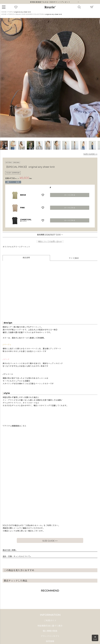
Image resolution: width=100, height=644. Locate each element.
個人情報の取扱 (50, 631)
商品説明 (26, 258)
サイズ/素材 (74, 258)
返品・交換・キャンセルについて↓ (17, 556)
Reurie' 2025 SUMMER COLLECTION (30, 14)
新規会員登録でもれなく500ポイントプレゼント (50, 2)
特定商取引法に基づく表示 (50, 626)
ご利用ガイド (50, 621)
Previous (2, 79)
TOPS (10, 12)
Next (78, 2)
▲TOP (95, 638)
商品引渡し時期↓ (10, 550)
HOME (4, 12)
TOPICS (11, 14)
